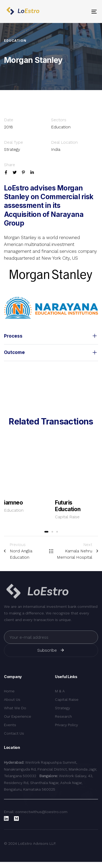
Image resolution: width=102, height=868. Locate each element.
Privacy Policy (66, 725)
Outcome (51, 353)
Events (10, 725)
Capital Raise (67, 517)
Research (63, 716)
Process (51, 336)
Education (14, 510)
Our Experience (18, 716)
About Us (12, 699)
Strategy (62, 708)
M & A (60, 691)
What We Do (15, 708)
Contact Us (14, 733)
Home (9, 691)
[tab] (51, 336)
